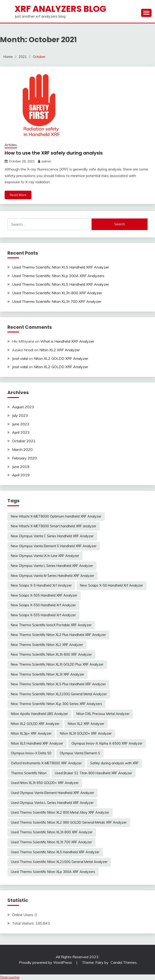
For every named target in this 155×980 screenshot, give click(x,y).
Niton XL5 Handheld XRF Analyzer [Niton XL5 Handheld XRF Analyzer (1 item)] (37, 743)
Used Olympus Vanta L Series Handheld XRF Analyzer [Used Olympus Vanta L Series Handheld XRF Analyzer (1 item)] (52, 803)
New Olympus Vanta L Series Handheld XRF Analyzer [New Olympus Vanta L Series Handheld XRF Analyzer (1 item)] (52, 566)
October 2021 (24, 441)
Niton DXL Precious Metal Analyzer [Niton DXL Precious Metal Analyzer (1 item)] (103, 714)
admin (46, 161)
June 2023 (21, 424)
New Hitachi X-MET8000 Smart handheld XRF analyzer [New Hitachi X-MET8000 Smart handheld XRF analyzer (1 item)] (54, 526)
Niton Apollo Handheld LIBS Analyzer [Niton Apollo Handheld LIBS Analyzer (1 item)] (39, 714)
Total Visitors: (24, 923)
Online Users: (23, 915)
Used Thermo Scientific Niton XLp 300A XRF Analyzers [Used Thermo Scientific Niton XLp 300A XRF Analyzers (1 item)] (53, 872)
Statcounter (10, 977)
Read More (18, 195)
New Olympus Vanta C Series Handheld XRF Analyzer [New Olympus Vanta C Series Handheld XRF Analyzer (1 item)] (52, 536)
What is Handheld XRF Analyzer (67, 341)
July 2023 (20, 415)
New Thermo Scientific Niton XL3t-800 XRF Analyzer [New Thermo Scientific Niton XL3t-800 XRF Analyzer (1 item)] (51, 654)
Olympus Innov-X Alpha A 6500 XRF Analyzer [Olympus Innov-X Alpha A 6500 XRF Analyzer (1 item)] (107, 743)
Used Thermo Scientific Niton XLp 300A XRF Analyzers (58, 276)
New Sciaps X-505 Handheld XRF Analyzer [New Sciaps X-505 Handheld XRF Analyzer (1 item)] (44, 595)
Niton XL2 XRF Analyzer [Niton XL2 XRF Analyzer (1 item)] (86, 724)
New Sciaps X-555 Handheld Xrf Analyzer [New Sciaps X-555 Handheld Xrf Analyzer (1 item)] (43, 615)
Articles (11, 145)
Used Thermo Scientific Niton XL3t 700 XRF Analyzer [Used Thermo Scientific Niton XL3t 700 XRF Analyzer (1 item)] (51, 842)
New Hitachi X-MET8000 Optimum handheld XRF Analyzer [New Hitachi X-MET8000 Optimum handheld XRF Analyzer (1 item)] (56, 516)
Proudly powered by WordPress (46, 962)
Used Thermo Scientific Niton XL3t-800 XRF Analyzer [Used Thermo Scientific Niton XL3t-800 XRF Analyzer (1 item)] (52, 832)
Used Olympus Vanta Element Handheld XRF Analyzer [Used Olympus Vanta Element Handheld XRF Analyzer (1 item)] (53, 793)
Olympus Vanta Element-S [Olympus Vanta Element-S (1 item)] (80, 753)
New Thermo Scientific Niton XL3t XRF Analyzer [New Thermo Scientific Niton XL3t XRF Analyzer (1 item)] (48, 674)
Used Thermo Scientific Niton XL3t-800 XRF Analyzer (57, 293)
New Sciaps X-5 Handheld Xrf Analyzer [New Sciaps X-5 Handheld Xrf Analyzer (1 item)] (41, 585)
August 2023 (23, 407)
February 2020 (24, 458)
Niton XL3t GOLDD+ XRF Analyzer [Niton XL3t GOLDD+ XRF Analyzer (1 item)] (86, 733)
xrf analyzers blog (60, 9)
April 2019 (21, 475)
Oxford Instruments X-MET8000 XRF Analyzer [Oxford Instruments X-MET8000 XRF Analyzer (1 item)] (46, 763)
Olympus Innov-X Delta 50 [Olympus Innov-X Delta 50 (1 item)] (31, 753)
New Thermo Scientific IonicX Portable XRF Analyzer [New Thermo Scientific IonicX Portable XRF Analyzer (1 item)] (51, 625)
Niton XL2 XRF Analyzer (60, 350)
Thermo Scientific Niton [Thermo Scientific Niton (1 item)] (29, 773)
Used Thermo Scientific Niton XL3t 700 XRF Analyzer (57, 301)
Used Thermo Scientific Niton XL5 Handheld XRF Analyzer (60, 267)
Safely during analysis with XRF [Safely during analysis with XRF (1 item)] (114, 763)
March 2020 (22, 449)
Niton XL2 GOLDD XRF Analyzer (61, 358)
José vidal (20, 358)
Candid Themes (124, 962)
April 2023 (21, 432)
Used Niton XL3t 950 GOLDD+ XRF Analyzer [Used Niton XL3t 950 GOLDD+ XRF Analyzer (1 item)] (45, 783)
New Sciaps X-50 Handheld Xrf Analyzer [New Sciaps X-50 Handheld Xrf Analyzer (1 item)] (112, 585)
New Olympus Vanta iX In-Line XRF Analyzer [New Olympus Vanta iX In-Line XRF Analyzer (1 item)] (45, 556)
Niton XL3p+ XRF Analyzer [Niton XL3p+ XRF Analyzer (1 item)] (31, 733)
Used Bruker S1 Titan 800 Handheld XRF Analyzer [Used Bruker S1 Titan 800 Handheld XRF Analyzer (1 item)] (93, 773)
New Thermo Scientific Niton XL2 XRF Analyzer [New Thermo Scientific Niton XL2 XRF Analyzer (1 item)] (47, 645)
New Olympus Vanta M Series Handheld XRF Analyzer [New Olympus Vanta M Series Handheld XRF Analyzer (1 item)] (53, 576)
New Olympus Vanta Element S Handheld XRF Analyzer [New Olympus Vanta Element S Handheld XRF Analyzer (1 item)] (54, 546)
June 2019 (21, 467)
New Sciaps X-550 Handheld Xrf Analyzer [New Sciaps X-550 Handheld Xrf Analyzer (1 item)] (43, 605)
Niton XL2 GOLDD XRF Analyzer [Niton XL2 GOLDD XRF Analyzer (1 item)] (35, 724)
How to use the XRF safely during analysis (54, 153)
